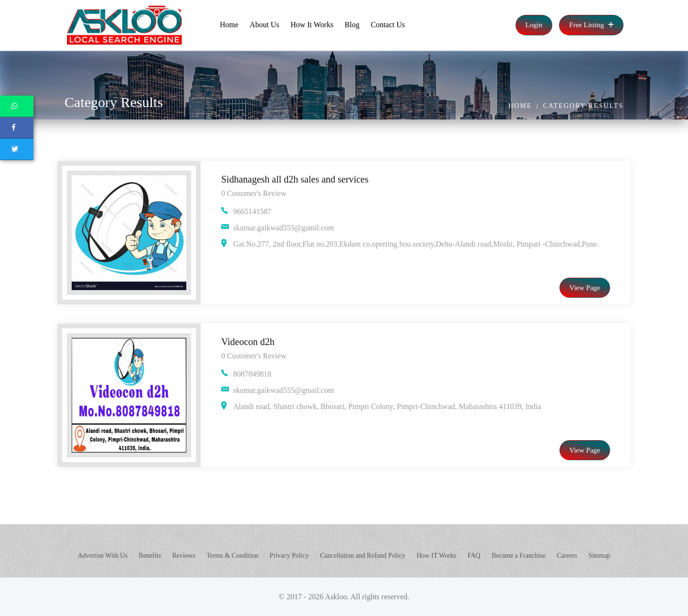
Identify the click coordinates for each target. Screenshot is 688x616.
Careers (567, 556)
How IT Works (436, 556)
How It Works (312, 25)
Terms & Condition (232, 556)
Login (534, 25)
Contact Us (388, 25)
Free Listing (591, 25)
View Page (585, 288)
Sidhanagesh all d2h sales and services (295, 179)
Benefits (150, 556)
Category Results (583, 106)
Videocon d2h (248, 342)
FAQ (474, 556)
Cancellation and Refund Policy (363, 556)
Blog (352, 25)
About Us (265, 25)
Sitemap (599, 556)
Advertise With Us (103, 556)
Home (229, 25)
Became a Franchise (519, 556)
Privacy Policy (289, 556)
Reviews (183, 556)
